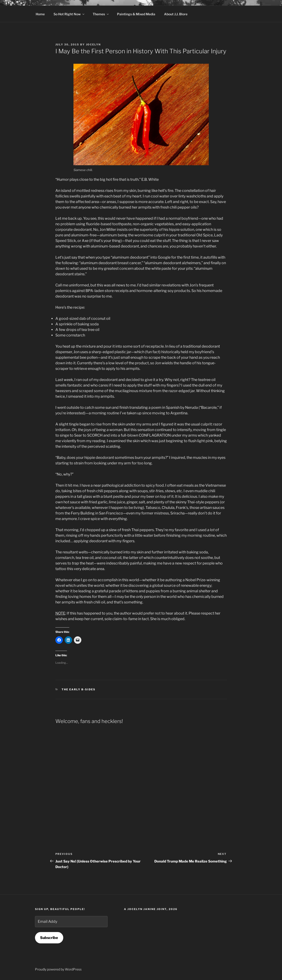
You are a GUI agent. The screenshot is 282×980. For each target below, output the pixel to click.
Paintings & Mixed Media (136, 14)
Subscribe (49, 938)
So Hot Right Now (69, 14)
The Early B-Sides (79, 689)
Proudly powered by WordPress (58, 969)
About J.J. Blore (176, 14)
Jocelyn (93, 44)
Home (40, 14)
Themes (101, 14)
